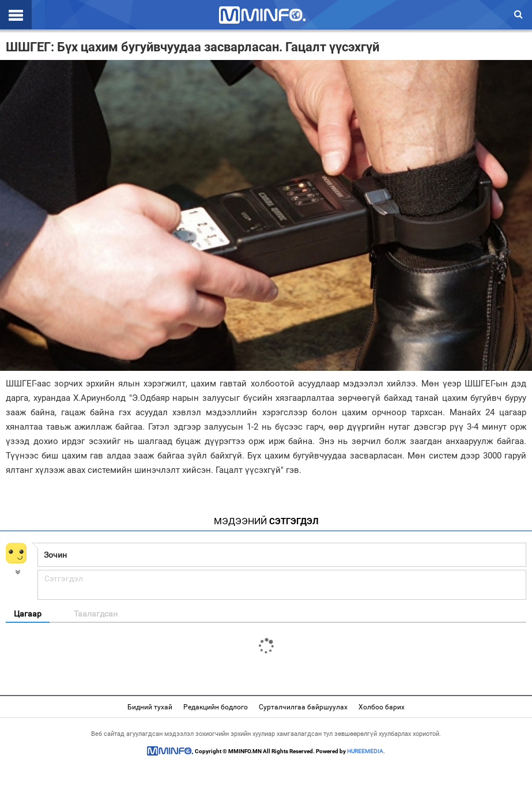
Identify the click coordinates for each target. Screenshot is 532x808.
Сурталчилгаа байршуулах (303, 707)
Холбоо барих (382, 707)
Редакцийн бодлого (216, 707)
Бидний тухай (150, 707)
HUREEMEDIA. (366, 751)
